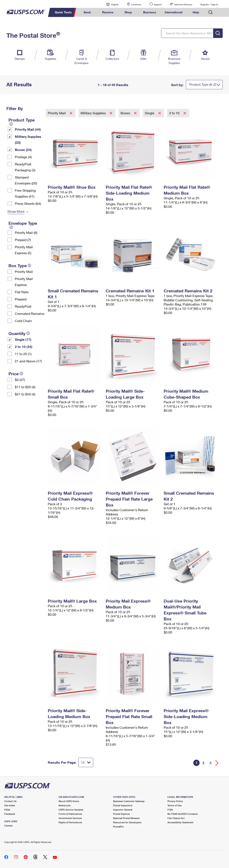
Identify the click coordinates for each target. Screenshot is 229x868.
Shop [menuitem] (128, 12)
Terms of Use (175, 805)
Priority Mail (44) (28, 129)
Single (150, 113)
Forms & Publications (70, 814)
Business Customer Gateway (129, 801)
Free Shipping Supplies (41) (25, 193)
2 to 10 (175, 113)
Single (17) (23, 339)
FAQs (7, 810)
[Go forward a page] (217, 763)
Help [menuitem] (196, 12)
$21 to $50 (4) (25, 394)
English (111, 4)
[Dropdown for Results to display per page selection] (86, 762)
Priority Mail (24, 271)
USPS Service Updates (71, 810)
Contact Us (10, 801)
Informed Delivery (183, 4)
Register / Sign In (209, 4)
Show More (16, 211)
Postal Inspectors (123, 805)
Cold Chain (23, 321)
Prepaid (21, 299)
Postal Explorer (122, 814)
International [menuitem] (174, 12)
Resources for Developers (127, 822)
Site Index (10, 805)
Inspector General (123, 810)
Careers (8, 825)
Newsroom (65, 805)
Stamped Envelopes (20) (26, 180)
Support (158, 4)
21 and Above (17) (28, 361)
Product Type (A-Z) (203, 84)
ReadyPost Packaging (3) (25, 167)
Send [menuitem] (87, 12)
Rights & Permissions (70, 822)
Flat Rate (22, 292)
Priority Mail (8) (26, 232)
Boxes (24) (23, 150)
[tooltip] (11, 124)
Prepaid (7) (23, 240)
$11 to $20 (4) (25, 387)
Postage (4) (23, 157)
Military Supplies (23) (28, 139)
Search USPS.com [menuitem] (211, 12)
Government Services (70, 818)
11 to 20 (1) (23, 354)
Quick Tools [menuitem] (63, 12)
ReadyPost (23, 306)
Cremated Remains (30, 313)
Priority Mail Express (24, 282)
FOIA (170, 810)
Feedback (10, 814)
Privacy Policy (175, 801)
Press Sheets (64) (28, 203)
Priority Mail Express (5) (24, 250)
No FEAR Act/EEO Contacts (183, 814)
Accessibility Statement (180, 822)
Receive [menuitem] (108, 12)
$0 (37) (20, 380)
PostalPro (119, 827)
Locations (136, 4)
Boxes (126, 113)
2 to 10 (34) (24, 347)
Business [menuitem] (150, 12)
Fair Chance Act (176, 818)
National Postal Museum (126, 818)
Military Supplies (94, 113)
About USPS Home (69, 801)
